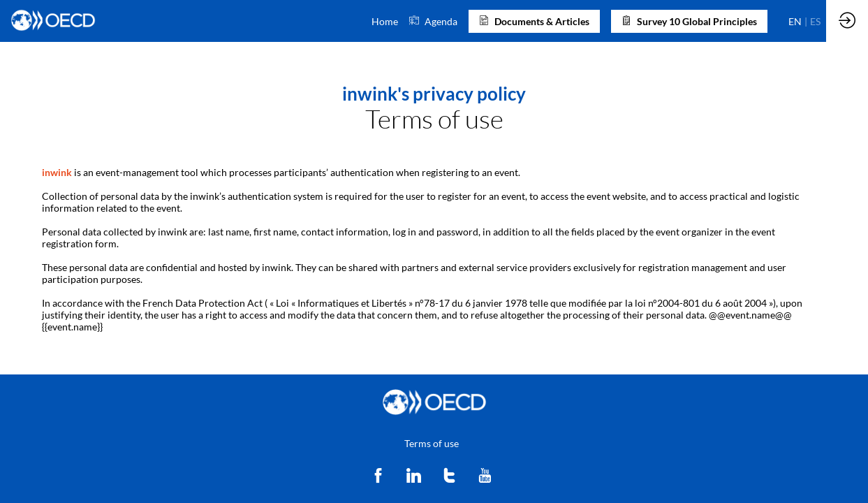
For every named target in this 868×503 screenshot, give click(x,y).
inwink (57, 172)
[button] (534, 21)
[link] (385, 21)
